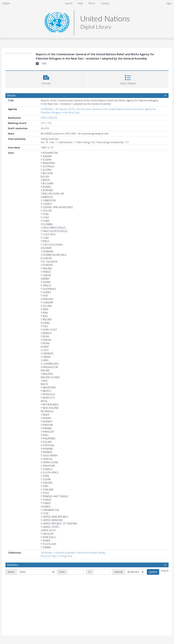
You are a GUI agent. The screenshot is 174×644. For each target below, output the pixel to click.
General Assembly (65, 553)
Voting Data (66, 556)
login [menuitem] (169, 3)
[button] (46, 79)
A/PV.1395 (46, 123)
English (6, 3)
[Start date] (75, 572)
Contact (105, 3)
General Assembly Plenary (92, 553)
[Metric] (36, 572)
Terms (92, 3)
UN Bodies (47, 553)
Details (11, 95)
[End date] (102, 572)
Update (153, 572)
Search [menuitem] (69, 3)
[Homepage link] (87, 22)
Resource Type (49, 556)
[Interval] (134, 572)
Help (80, 3)
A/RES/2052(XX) (49, 118)
